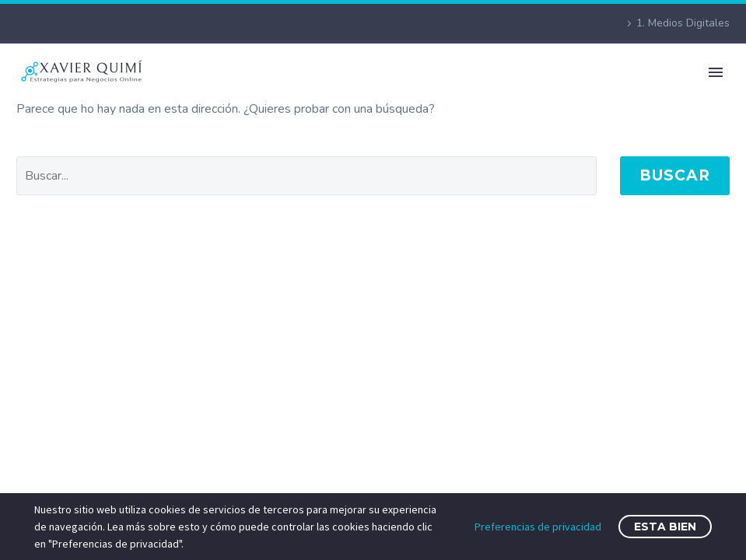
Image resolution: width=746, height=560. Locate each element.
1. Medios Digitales (683, 23)
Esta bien (665, 527)
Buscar (675, 175)
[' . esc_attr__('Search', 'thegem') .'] (306, 176)
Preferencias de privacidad (538, 527)
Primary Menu (716, 72)
